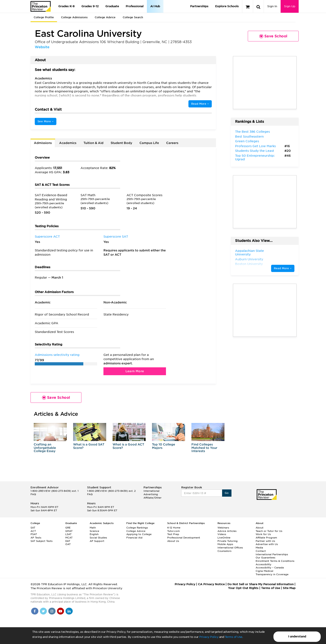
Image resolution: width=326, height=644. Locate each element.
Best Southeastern (249, 137)
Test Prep (173, 534)
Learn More (135, 371)
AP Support (97, 541)
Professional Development (184, 538)
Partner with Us (265, 541)
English (94, 534)
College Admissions (74, 17)
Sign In (272, 6)
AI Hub (155, 6)
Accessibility (263, 564)
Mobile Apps (225, 544)
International (151, 491)
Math (93, 528)
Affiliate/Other (153, 498)
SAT (33, 528)
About (260, 528)
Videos (222, 534)
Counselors (224, 551)
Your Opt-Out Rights (243, 588)
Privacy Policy (209, 637)
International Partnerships (272, 554)
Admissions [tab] (43, 143)
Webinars (223, 528)
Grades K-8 (66, 6)
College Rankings (137, 528)
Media (259, 548)
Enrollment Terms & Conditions (275, 561)
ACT (33, 531)
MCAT (69, 538)
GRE (68, 528)
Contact (261, 551)
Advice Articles (227, 531)
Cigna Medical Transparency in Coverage (272, 573)
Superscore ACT (47, 237)
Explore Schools (227, 6)
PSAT (34, 534)
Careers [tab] (172, 143)
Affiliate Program (266, 538)
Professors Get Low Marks (255, 146)
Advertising (151, 494)
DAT (68, 541)
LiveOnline (224, 538)
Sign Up (290, 6)
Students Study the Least (255, 151)
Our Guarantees (265, 558)
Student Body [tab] (121, 143)
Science (94, 531)
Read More (200, 104)
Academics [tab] (68, 143)
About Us (173, 541)
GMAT (69, 531)
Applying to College (139, 534)
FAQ (33, 494)
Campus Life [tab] (149, 143)
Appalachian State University (249, 253)
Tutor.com (173, 531)
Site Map (289, 588)
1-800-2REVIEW (54, 491)
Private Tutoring (228, 541)
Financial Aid (134, 538)
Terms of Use (234, 637)
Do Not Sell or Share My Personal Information (261, 584)
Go (227, 493)
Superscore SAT (116, 237)
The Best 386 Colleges (252, 132)
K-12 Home (174, 528)
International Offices (230, 548)
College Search (133, 17)
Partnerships (199, 6)
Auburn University (249, 259)
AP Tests (36, 538)
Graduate (112, 6)
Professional (135, 6)
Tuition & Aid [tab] (93, 143)
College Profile (44, 17)
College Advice (105, 17)
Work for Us (263, 534)
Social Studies (98, 538)
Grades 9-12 (90, 6)
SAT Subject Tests (42, 541)
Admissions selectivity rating (57, 355)
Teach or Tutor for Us (269, 531)
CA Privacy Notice (211, 584)
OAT (68, 544)
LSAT (68, 534)
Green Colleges (247, 141)
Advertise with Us (267, 544)
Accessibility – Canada (270, 568)
